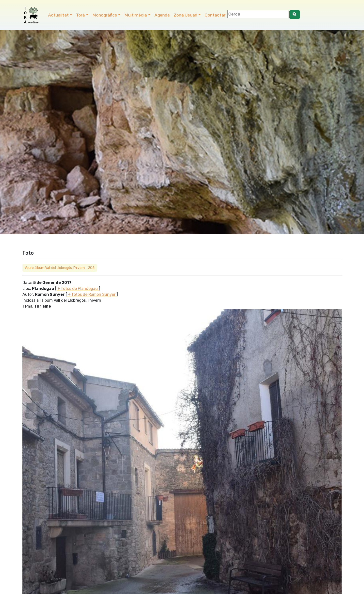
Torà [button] (80, 15)
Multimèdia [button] (136, 15)
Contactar (215, 15)
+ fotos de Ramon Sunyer (92, 294)
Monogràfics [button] (105, 15)
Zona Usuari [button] (185, 15)
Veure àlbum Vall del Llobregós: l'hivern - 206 (60, 268)
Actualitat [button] (58, 15)
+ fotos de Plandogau (78, 289)
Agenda (162, 15)
